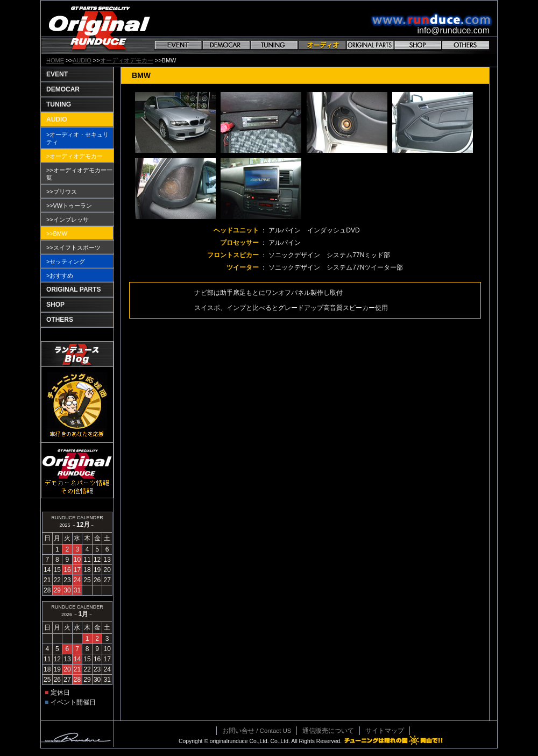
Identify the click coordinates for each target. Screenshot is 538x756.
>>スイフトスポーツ (73, 248)
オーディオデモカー (127, 60)
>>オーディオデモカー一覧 (79, 174)
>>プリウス (62, 192)
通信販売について (328, 731)
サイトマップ (385, 731)
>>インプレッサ (68, 220)
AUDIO (82, 60)
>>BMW (57, 234)
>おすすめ (60, 275)
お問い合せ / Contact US (257, 731)
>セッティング (66, 262)
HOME (55, 60)
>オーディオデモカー (75, 156)
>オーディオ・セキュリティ (77, 138)
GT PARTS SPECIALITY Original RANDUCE (100, 27)
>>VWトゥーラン (69, 206)
